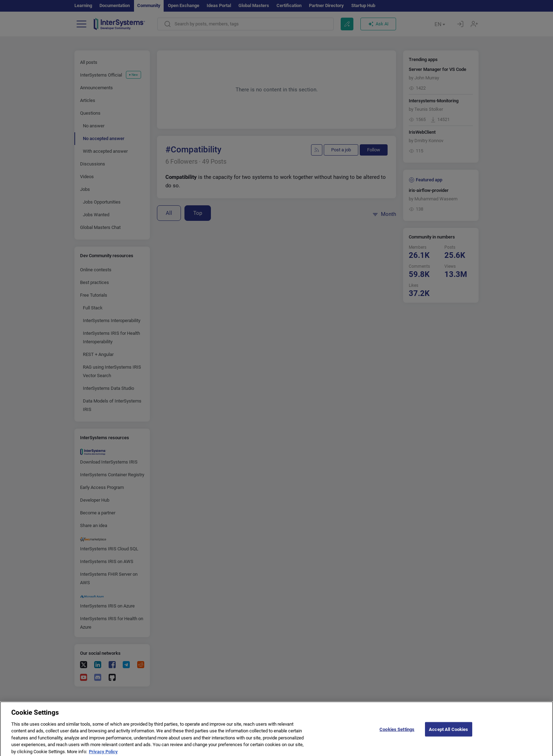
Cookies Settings (397, 735)
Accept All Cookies (448, 735)
